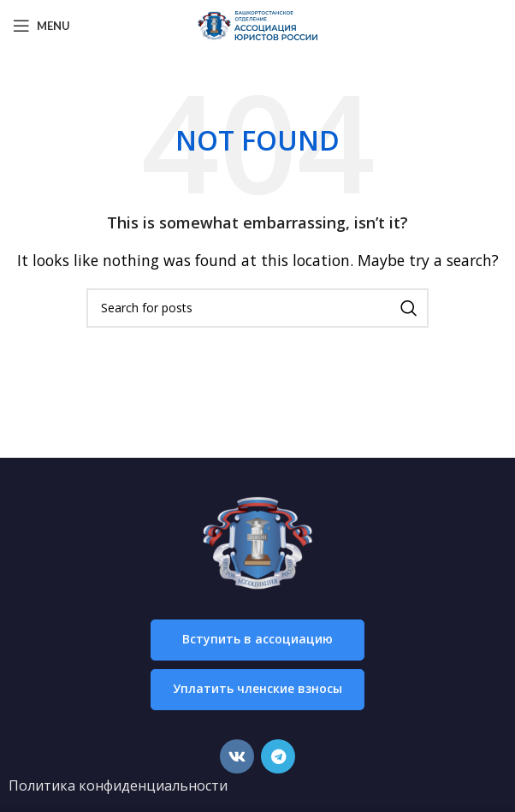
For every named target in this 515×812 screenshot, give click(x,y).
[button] (257, 640)
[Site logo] (257, 24)
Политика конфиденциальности (118, 785)
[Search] (257, 308)
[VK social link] (237, 756)
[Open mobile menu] (41, 26)
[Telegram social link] (278, 756)
